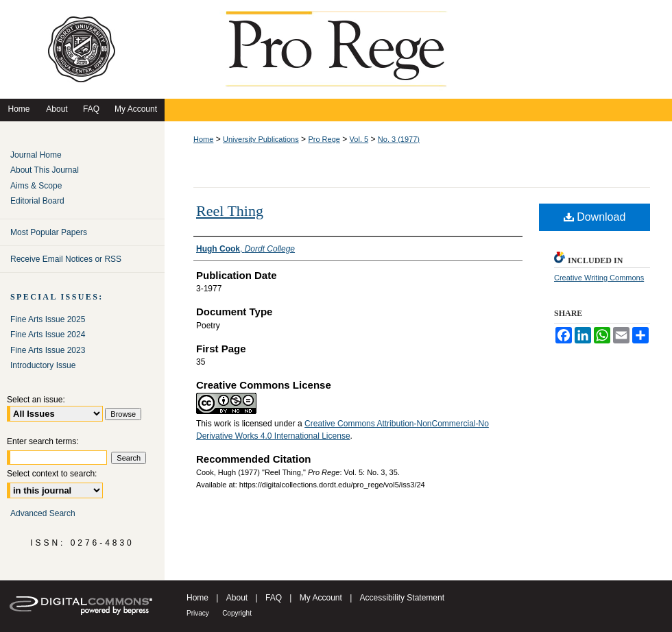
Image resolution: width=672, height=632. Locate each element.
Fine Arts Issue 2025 (48, 319)
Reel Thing (230, 211)
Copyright (237, 613)
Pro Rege (324, 139)
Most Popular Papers (49, 232)
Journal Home (36, 155)
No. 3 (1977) (399, 139)
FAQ (274, 598)
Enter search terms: (43, 441)
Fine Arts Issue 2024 (48, 335)
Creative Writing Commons (599, 278)
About (237, 598)
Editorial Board (37, 201)
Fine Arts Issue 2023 (48, 350)
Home (203, 139)
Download (595, 217)
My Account (321, 598)
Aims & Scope (36, 186)
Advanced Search (43, 513)
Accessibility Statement (402, 598)
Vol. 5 (359, 139)
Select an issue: (36, 400)
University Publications (261, 139)
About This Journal (45, 170)
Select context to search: (52, 474)
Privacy (198, 613)
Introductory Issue (43, 365)
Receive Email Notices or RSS (66, 259)
